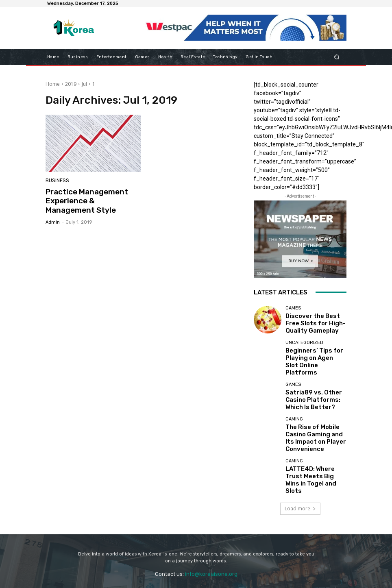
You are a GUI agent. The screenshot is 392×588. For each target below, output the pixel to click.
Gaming (294, 412)
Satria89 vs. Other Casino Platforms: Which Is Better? (315, 391)
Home (53, 84)
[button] (337, 57)
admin (53, 219)
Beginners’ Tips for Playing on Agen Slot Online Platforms (309, 356)
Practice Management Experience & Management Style (90, 200)
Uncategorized (304, 344)
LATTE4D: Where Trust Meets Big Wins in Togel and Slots (313, 458)
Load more (300, 486)
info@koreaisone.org (211, 551)
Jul (84, 84)
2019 (71, 84)
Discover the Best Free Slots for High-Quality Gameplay (312, 323)
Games (293, 310)
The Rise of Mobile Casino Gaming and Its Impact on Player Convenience (315, 424)
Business (57, 181)
